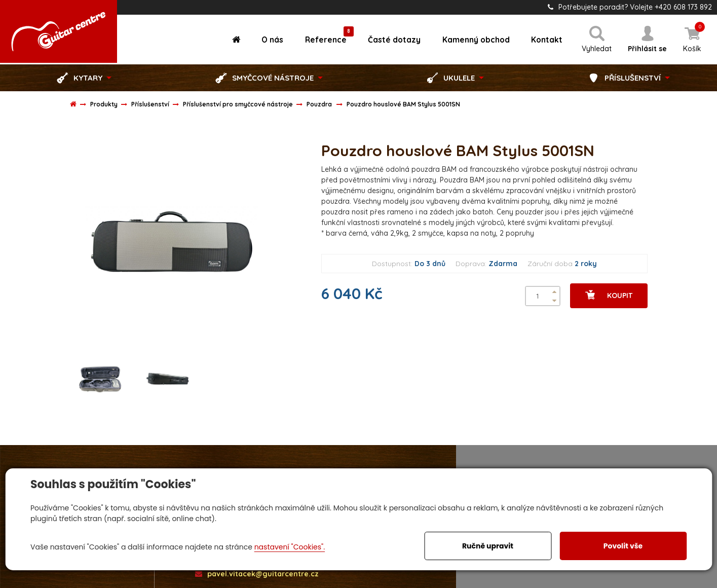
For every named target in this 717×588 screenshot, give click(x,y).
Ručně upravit (488, 546)
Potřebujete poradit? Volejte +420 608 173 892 (630, 7)
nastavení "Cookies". (290, 547)
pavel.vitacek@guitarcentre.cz (257, 574)
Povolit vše (623, 546)
